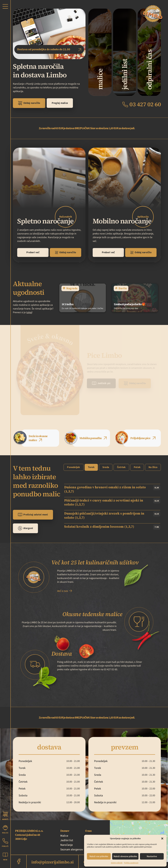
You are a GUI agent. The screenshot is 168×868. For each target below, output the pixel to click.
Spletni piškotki (117, 863)
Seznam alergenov (72, 850)
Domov (65, 831)
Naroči (5, 819)
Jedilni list (67, 840)
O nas (88, 831)
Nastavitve (152, 856)
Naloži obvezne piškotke (125, 856)
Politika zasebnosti (131, 863)
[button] (162, 838)
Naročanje (67, 845)
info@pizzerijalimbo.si (52, 862)
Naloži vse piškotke (99, 856)
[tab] (40, 438)
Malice (64, 836)
